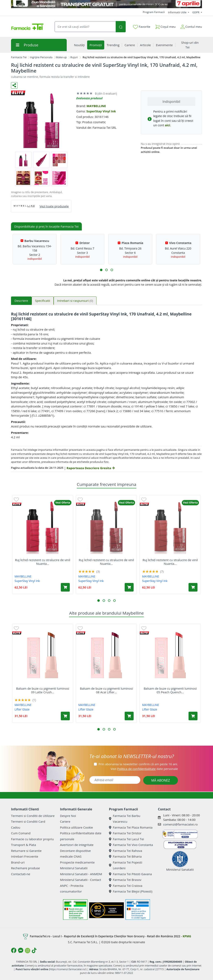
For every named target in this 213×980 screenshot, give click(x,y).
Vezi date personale (144, 769)
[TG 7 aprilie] (106, 4)
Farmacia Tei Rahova (126, 851)
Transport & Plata (23, 845)
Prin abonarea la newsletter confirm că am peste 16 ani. (138, 764)
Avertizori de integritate (77, 845)
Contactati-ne (21, 874)
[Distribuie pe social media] (14, 85)
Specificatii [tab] (43, 301)
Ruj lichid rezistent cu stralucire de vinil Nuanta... (43, 562)
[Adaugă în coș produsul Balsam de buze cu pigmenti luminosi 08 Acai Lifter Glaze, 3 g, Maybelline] (129, 716)
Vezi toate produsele (54, 206)
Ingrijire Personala (41, 57)
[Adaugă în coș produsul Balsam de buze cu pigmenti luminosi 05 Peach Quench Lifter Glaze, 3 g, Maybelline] (193, 716)
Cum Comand (21, 833)
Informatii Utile (177, 12)
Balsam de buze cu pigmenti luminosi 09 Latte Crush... (43, 690)
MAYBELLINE (96, 106)
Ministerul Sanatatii (74, 868)
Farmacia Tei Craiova (126, 886)
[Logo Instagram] (28, 951)
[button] (101, 270)
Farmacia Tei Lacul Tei (126, 839)
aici (168, 125)
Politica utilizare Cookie (76, 827)
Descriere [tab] (21, 301)
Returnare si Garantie (26, 851)
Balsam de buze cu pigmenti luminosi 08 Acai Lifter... (106, 690)
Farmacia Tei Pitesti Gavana (130, 874)
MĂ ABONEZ (161, 780)
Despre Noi (68, 816)
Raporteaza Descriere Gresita (90, 468)
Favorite (142, 27)
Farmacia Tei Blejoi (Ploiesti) (131, 891)
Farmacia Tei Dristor (125, 833)
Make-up (61, 57)
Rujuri (74, 57)
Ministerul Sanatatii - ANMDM (81, 874)
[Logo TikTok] (34, 950)
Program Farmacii (154, 12)
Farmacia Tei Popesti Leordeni (126, 865)
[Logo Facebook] (14, 950)
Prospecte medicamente (77, 862)
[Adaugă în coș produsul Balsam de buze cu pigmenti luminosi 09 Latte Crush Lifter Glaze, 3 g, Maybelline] (65, 716)
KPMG (187, 936)
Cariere (65, 821)
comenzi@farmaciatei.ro (180, 824)
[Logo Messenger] (21, 950)
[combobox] (85, 27)
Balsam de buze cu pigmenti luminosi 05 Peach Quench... (170, 690)
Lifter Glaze (22, 709)
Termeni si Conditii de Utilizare (33, 816)
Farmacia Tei (19, 57)
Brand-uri (18, 862)
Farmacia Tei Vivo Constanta (131, 845)
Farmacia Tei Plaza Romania (131, 827)
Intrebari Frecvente (25, 856)
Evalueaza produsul (89, 98)
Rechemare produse (25, 868)
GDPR (196, 12)
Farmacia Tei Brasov (125, 880)
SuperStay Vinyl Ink (101, 111)
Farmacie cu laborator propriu (32, 839)
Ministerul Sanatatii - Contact (80, 880)
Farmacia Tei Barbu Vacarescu (125, 819)
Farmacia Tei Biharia (125, 856)
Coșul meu (165, 26)
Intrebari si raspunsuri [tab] (75, 301)
